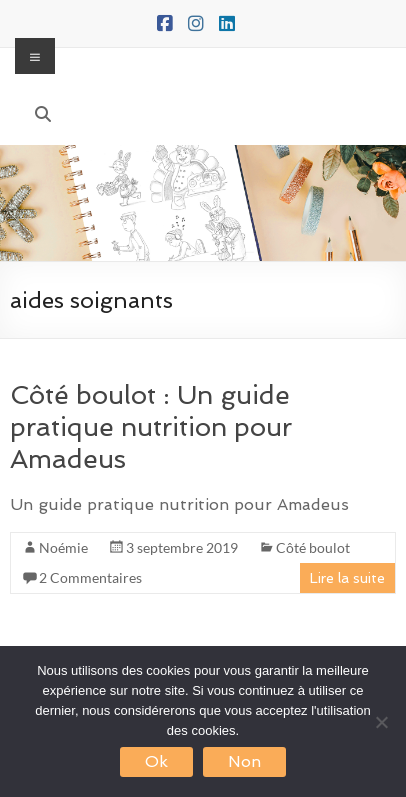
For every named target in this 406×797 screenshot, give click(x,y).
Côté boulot (313, 547)
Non (244, 761)
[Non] (381, 722)
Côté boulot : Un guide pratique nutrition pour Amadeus (151, 427)
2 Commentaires (90, 577)
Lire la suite (347, 578)
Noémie (63, 547)
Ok (156, 761)
